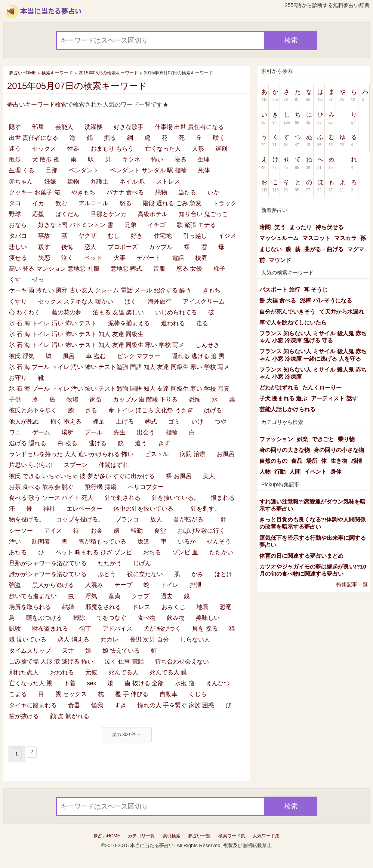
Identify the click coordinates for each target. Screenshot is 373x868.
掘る (110, 138)
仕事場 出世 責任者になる (189, 127)
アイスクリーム (204, 301)
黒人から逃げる (53, 585)
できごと (323, 439)
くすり (18, 301)
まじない (271, 249)
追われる (173, 323)
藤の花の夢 (67, 312)
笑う (280, 227)
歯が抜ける (24, 716)
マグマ (356, 249)
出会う (146, 432)
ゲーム (41, 432)
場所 (67, 432)
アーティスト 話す (334, 398)
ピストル (157, 454)
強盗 (15, 585)
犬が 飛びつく (162, 629)
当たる (187, 192)
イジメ (227, 236)
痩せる (18, 258)
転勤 (137, 531)
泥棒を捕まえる (129, 323)
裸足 (99, 421)
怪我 (97, 705)
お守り (18, 378)
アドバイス (117, 629)
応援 (38, 214)
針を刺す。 (206, 509)
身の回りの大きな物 (285, 450)
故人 (156, 519)
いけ (197, 421)
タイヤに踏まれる (33, 705)
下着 (70, 683)
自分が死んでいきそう (287, 312)
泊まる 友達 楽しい (118, 312)
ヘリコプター (146, 487)
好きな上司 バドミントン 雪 (76, 225)
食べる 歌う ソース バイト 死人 (51, 498)
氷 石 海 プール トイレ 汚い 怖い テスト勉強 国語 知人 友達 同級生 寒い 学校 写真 (119, 389)
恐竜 (226, 607)
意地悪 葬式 (126, 269)
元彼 (91, 672)
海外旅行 (160, 301)
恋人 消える (73, 639)
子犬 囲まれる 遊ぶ (283, 398)
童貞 (114, 596)
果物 (161, 192)
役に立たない (145, 574)
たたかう (110, 563)
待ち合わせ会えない (182, 661)
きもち (212, 290)
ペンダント (84, 170)
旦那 (52, 170)
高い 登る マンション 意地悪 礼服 (54, 269)
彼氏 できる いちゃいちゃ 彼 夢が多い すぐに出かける (82, 476)
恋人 (90, 247)
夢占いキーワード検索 (37, 104)
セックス (44, 149)
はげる (213, 410)
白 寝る (67, 443)
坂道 (144, 541)
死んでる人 (123, 672)
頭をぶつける (44, 618)
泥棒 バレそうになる (326, 300)
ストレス (168, 181)
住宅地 (163, 236)
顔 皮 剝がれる (70, 716)
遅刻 (221, 149)
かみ (197, 574)
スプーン (75, 465)
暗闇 (265, 227)
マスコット (316, 238)
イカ (38, 203)
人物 (265, 472)
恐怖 (195, 399)
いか (213, 192)
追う (141, 443)
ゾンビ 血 (185, 552)
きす (164, 443)
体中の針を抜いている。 (147, 509)
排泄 (196, 585)
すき (120, 705)
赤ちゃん (21, 181)
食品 (297, 461)
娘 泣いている (28, 639)
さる (91, 410)
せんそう (219, 541)
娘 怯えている (121, 651)
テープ (123, 585)
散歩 (15, 159)
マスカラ (345, 238)
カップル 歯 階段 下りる (145, 399)
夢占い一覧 (199, 836)
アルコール (93, 203)
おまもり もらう (112, 149)
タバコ (18, 236)
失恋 (44, 258)
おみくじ (173, 607)
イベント (315, 472)
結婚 (68, 607)
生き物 (339, 461)
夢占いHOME (107, 836)
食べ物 (147, 618)
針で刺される (123, 498)
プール (93, 432)
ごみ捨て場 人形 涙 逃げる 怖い (51, 661)
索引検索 (172, 836)
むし (114, 236)
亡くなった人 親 (31, 683)
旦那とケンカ (108, 214)
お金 (96, 531)
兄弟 (130, 225)
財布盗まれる (50, 629)
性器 (73, 149)
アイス (53, 531)
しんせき (207, 345)
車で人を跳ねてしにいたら (293, 322)
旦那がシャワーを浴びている (48, 563)
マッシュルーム (279, 238)
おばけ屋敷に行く (201, 531)
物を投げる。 (27, 519)
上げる (125, 421)
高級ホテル (152, 214)
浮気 (91, 596)
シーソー (21, 531)
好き (137, 236)
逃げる (98, 443)
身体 (336, 472)
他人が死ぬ (24, 421)
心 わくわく (25, 312)
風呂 (69, 356)
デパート (149, 258)
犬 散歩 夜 (46, 159)
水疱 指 (185, 683)
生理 (204, 159)
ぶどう (107, 574)
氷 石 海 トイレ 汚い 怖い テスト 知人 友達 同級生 (76, 334)
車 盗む (96, 356)
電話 (178, 258)
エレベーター (84, 509)
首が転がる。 (191, 519)
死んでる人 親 (168, 672)
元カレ (110, 639)
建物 (73, 181)
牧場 (73, 399)
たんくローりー (322, 387)
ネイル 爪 (132, 181)
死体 (204, 170)
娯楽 (302, 439)
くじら (198, 694)
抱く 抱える (66, 421)
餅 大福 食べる (278, 300)
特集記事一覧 (352, 584)
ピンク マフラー (139, 356)
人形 (198, 149)
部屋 (38, 127)
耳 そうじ (316, 290)
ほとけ (224, 574)
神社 (49, 509)
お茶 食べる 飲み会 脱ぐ (41, 487)
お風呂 (226, 454)
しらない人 (195, 639)
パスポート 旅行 (280, 290)
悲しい (18, 247)
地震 (203, 607)
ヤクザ (87, 236)
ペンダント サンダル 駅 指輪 (148, 170)
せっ (38, 279)
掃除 (79, 618)
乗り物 (346, 439)
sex (91, 683)
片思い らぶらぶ (31, 465)
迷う (15, 149)
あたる (18, 552)
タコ (15, 203)
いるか (187, 541)
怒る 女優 (189, 269)
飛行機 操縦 (101, 487)
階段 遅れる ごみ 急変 (172, 203)
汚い (15, 541)
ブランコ (127, 519)
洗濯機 (93, 127)
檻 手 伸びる (132, 694)
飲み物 (176, 618)
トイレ (170, 585)
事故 (44, 236)
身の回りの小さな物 (339, 450)
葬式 (151, 421)
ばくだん (67, 214)
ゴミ (174, 421)
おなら (18, 225)
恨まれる (223, 498)
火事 (120, 258)
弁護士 (99, 181)
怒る (126, 203)
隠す (15, 127)
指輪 (172, 432)
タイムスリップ (30, 651)
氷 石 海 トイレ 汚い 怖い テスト (53, 323)
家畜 (96, 399)
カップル (161, 247)
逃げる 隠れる (28, 443)
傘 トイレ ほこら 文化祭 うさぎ (151, 410)
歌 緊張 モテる (196, 225)
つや (221, 421)
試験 (15, 629)
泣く (67, 258)
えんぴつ (218, 683)
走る (202, 323)
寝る (181, 159)
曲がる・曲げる (324, 249)
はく (130, 301)
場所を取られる (30, 607)
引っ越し (195, 236)
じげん (142, 563)
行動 (280, 472)
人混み (94, 585)
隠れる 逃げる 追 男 (198, 356)
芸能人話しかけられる (287, 409)
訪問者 (41, 541)
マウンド (280, 260)
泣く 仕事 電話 (124, 661)
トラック (225, 203)
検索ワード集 (232, 836)
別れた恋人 (24, 672)
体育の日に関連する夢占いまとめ (301, 556)
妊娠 (50, 181)
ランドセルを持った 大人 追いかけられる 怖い (71, 454)
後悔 (67, 247)
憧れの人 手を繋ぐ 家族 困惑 (176, 705)
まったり (300, 227)
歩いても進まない (33, 596)
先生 (120, 432)
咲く (219, 138)
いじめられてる (176, 312)
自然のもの (273, 461)
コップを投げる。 (80, 519)
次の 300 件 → (127, 735)
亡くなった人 (163, 149)
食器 (74, 705)
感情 (357, 461)
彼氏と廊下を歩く (33, 410)
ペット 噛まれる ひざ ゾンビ (94, 552)
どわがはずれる (279, 387)
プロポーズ (123, 247)
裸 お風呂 (179, 476)
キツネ (131, 159)
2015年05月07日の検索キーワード (77, 86)
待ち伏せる (329, 227)
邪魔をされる (103, 607)
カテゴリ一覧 (141, 836)
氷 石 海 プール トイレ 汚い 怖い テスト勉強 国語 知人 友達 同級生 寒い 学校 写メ (119, 367)
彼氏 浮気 (22, 356)
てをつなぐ (111, 618)
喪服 (159, 269)
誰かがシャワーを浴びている (48, 574)
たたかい (221, 552)
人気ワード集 (266, 836)
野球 (15, 214)
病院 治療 (192, 454)
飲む (61, 203)
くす (15, 279)
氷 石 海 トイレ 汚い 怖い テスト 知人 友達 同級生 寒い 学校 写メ (97, 345)
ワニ (15, 432)
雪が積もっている (102, 541)
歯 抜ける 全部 (144, 683)
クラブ (141, 596)
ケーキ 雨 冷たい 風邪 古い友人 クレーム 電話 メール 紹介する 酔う (100, 290)
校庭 (201, 258)
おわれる (62, 672)
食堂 (160, 531)
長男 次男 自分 (149, 639)
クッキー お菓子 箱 (35, 192)
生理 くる (22, 170)
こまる (18, 694)
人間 (295, 472)
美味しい (208, 618)
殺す (44, 247)
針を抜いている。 (176, 498)
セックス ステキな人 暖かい (76, 301)
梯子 (219, 269)
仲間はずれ (114, 465)
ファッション (276, 439)
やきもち (83, 192)
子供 (15, 399)
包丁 (85, 629)
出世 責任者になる (34, 138)
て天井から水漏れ (342, 312)
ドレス (141, 607)
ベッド (93, 258)
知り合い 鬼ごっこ (203, 214)
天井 (68, 651)
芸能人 (64, 127)
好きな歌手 (129, 127)
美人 (209, 476)
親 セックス (71, 694)
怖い (157, 159)
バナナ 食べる (125, 192)
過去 (167, 596)
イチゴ (157, 225)
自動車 (169, 694)
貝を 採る (205, 629)
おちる (152, 552)
